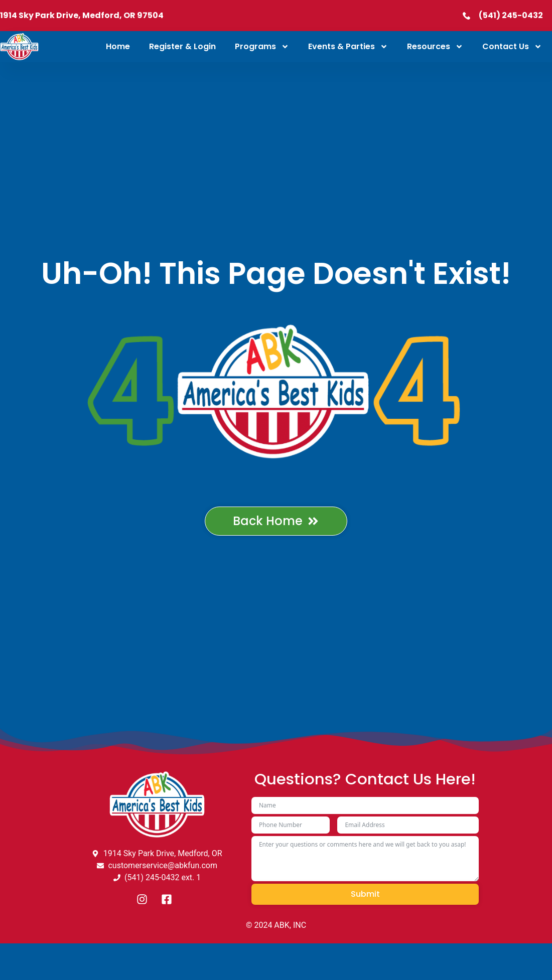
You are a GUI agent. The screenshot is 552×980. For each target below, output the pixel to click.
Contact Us (512, 47)
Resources (435, 47)
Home (118, 46)
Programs (262, 47)
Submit (365, 894)
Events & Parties (348, 47)
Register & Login (182, 46)
